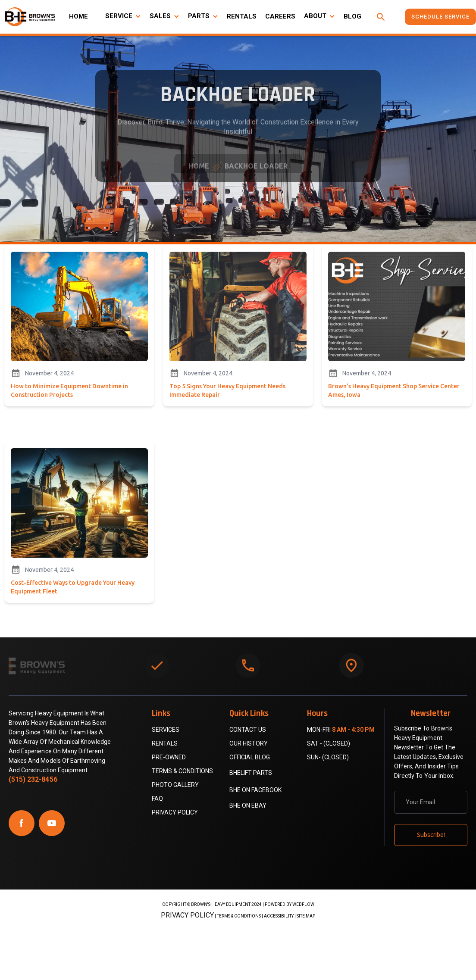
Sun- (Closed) (328, 757)
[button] (123, 16)
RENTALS (242, 16)
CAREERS (280, 16)
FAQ (157, 799)
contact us (248, 730)
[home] (30, 17)
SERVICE (119, 16)
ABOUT (315, 16)
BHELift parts (251, 773)
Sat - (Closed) (329, 743)
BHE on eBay (248, 805)
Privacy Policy (175, 812)
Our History (249, 743)
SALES (160, 16)
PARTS (199, 16)
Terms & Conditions (182, 771)
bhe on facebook (255, 790)
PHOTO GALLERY (175, 785)
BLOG (352, 16)
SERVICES (166, 730)
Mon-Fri (341, 730)
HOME (78, 16)
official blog (250, 757)
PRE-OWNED (169, 757)
